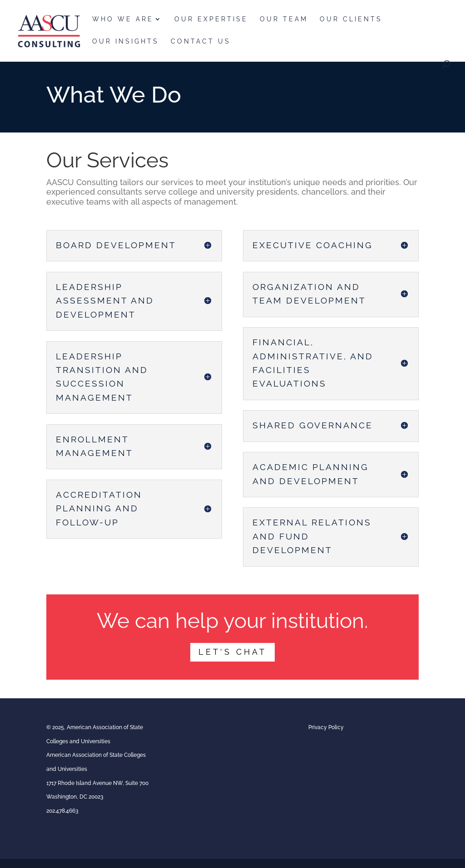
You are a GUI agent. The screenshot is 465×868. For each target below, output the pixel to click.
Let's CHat (232, 652)
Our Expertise (211, 19)
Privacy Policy (326, 727)
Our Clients (351, 19)
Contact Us (201, 42)
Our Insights (126, 42)
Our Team (284, 19)
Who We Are (123, 19)
